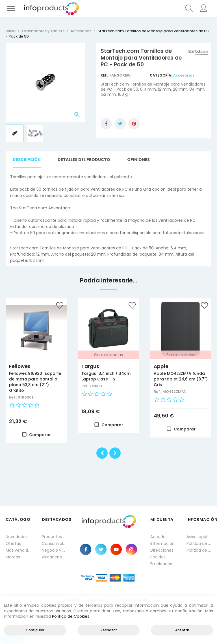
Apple (161, 366)
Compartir (106, 124)
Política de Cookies (71, 616)
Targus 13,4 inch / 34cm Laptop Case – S (106, 376)
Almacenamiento (54, 557)
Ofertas (13, 543)
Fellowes (20, 366)
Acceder (159, 537)
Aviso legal (197, 537)
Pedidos (158, 557)
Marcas (13, 557)
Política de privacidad (199, 543)
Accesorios (184, 75)
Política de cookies (199, 550)
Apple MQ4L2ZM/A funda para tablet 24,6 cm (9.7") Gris (181, 379)
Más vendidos (18, 550)
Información (162, 543)
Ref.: (105, 75)
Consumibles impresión (54, 543)
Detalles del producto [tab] (84, 160)
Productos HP (54, 537)
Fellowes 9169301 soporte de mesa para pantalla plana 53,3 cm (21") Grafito (35, 382)
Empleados (161, 564)
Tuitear (120, 124)
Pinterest (134, 124)
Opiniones (138, 160)
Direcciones (162, 550)
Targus (90, 366)
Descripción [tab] (27, 160)
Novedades (17, 537)
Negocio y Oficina (54, 550)
